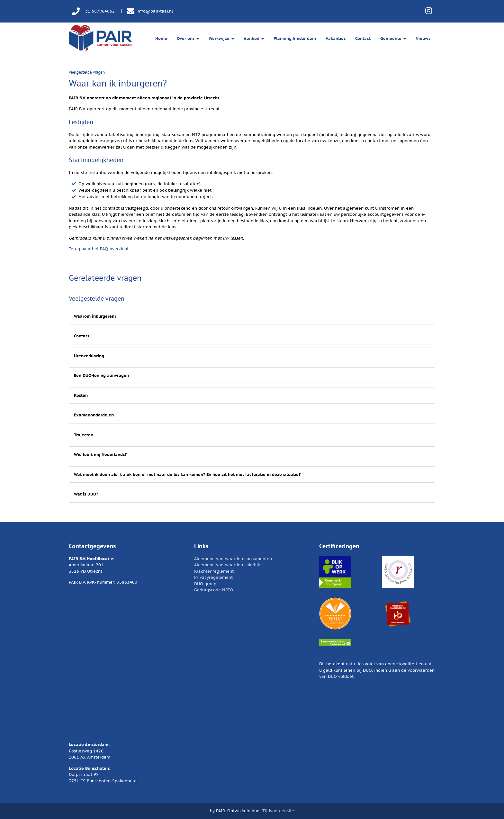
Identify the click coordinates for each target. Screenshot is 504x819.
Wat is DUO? (86, 494)
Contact (363, 38)
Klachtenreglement (214, 571)
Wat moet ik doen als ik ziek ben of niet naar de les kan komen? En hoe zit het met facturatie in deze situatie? (187, 474)
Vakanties (336, 38)
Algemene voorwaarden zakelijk (227, 565)
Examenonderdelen (94, 415)
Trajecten (84, 435)
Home (161, 38)
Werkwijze (221, 38)
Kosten (81, 395)
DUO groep (205, 584)
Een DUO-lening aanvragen (101, 375)
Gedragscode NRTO (214, 590)
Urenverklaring (89, 356)
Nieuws (423, 38)
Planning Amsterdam (295, 38)
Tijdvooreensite (278, 811)
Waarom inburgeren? (95, 316)
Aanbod (254, 38)
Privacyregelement (213, 577)
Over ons (188, 38)
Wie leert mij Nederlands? (100, 455)
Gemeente (393, 38)
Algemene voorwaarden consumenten (233, 559)
